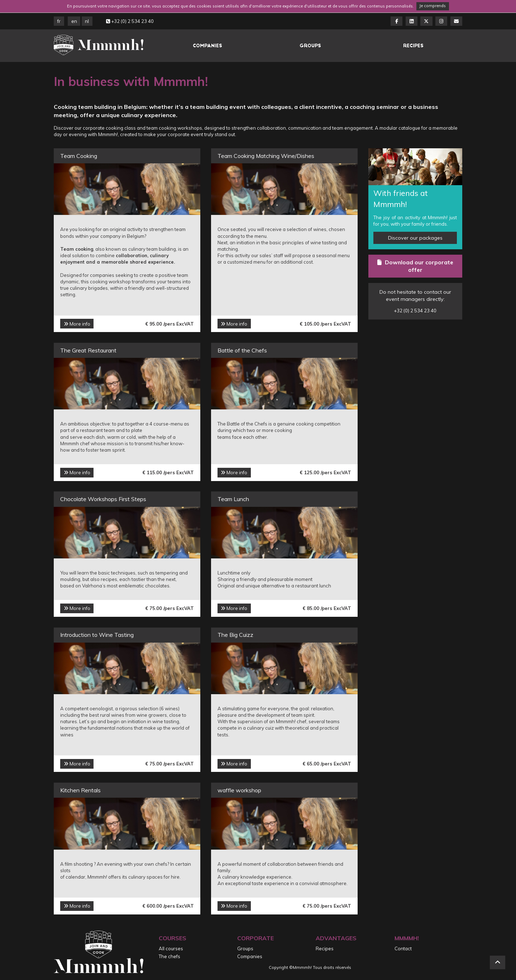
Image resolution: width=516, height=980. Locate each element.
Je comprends (433, 6)
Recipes (413, 46)
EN (74, 21)
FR (59, 21)
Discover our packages (415, 238)
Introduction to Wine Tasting (97, 635)
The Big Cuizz (235, 635)
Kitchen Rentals (80, 790)
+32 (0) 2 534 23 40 (130, 21)
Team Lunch (233, 499)
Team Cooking (79, 156)
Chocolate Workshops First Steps (103, 499)
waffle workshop (239, 790)
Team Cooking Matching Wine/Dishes (266, 156)
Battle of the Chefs (242, 350)
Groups (310, 46)
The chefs (169, 956)
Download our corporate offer (415, 266)
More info (77, 324)
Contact (403, 948)
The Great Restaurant (88, 350)
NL (87, 21)
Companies (207, 46)
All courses (171, 948)
